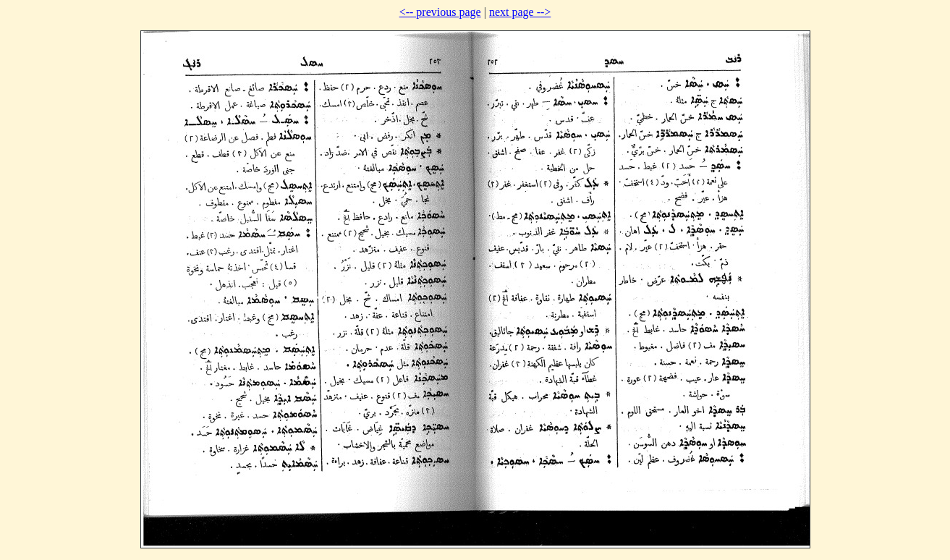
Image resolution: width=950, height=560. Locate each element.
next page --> (520, 12)
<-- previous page (440, 12)
